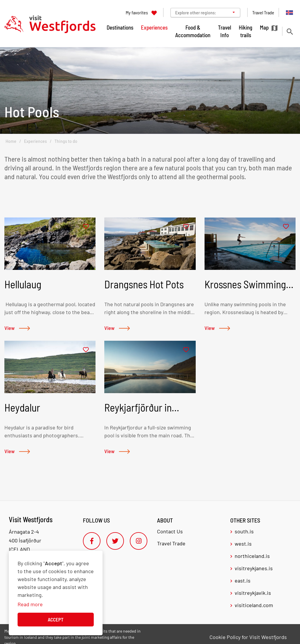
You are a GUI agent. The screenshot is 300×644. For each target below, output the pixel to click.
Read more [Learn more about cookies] (30, 604)
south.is (244, 531)
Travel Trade (171, 543)
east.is (243, 580)
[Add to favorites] (86, 227)
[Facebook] (92, 541)
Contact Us (170, 531)
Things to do (66, 141)
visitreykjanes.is (254, 568)
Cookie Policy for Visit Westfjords (248, 637)
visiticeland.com (254, 605)
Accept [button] (56, 619)
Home (11, 141)
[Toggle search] (290, 31)
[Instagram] (139, 541)
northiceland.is (252, 556)
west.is (243, 544)
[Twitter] (115, 541)
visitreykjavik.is (253, 593)
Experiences (35, 141)
